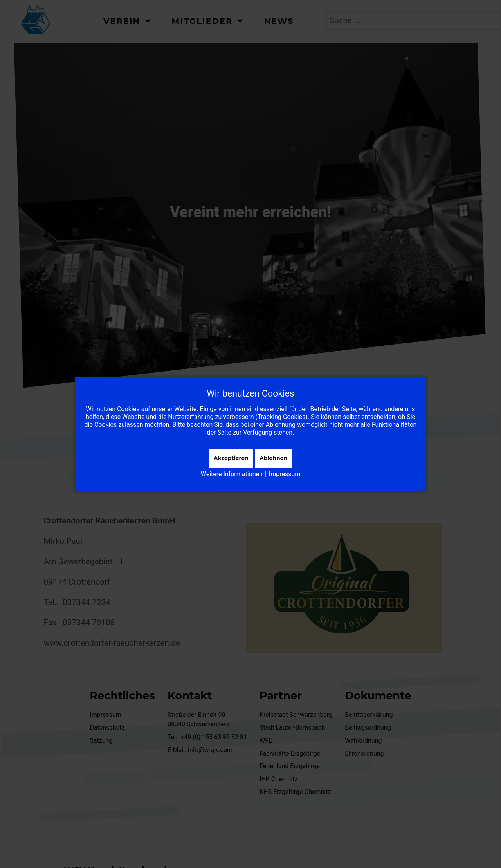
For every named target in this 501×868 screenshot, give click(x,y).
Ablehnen (273, 458)
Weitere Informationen (232, 474)
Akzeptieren (231, 458)
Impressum (285, 474)
